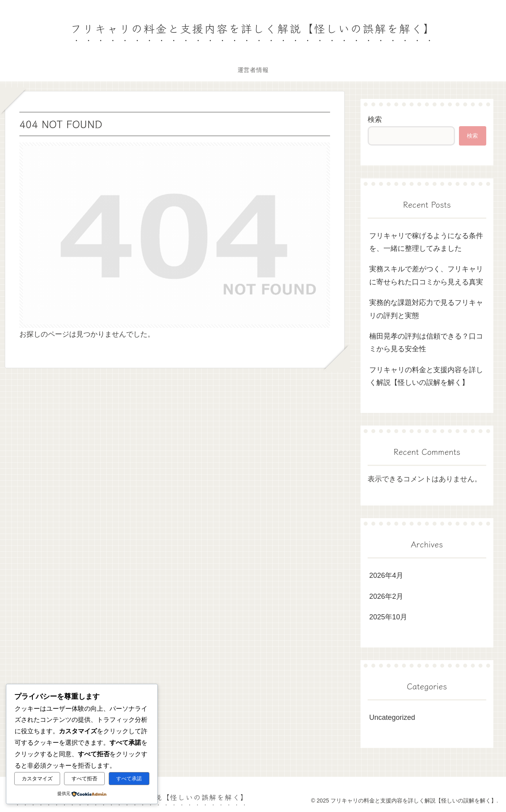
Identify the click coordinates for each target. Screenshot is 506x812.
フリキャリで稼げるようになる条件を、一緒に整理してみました (426, 242)
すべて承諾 (129, 779)
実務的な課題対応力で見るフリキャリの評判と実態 (426, 309)
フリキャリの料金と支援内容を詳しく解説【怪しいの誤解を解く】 (426, 376)
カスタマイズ (37, 779)
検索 (375, 119)
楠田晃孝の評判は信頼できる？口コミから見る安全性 (426, 343)
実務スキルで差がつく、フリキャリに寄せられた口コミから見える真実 (426, 275)
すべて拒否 (84, 779)
